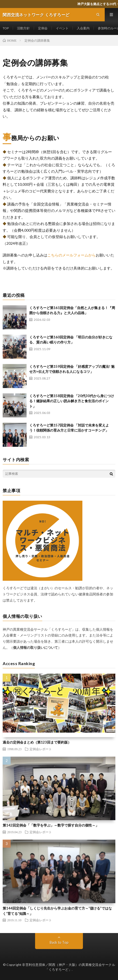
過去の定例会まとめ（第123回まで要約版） (37, 742)
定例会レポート (41, 749)
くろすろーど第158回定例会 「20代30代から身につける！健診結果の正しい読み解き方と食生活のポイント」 (72, 401)
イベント (62, 28)
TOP (6, 28)
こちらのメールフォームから (71, 255)
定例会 (43, 28)
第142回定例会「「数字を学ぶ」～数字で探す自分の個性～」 (51, 825)
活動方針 (23, 28)
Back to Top (59, 942)
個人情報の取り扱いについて (35, 647)
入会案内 (83, 28)
